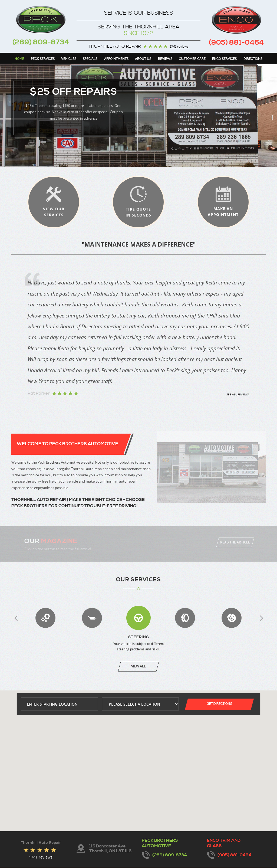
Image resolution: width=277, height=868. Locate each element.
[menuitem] (19, 58)
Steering (138, 618)
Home (19, 59)
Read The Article (235, 542)
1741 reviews (179, 47)
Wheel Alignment (185, 618)
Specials (90, 59)
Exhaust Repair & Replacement (92, 618)
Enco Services (224, 59)
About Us (143, 59)
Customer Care (192, 59)
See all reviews (238, 395)
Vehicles (69, 59)
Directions (253, 59)
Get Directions (220, 704)
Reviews (165, 59)
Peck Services (43, 59)
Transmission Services (45, 618)
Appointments (116, 59)
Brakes (232, 618)
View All (138, 666)
